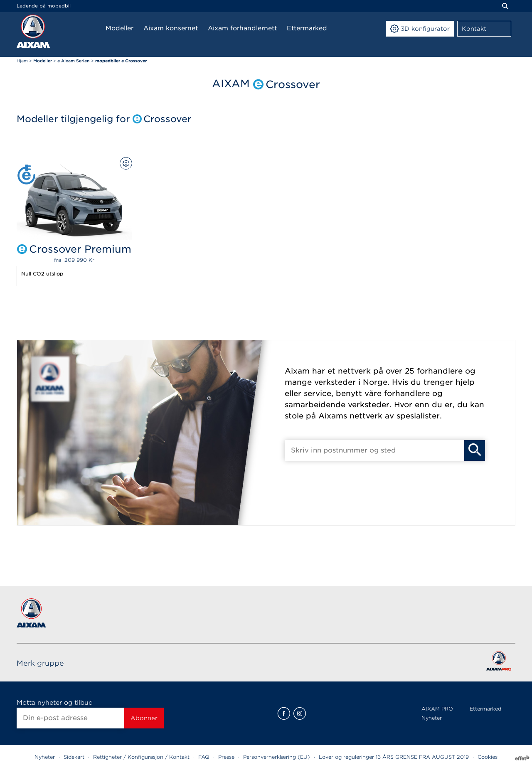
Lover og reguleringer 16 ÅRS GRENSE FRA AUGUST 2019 (394, 757)
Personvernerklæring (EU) (277, 757)
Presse (226, 757)
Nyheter (432, 718)
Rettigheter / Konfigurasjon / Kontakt (141, 757)
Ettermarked (485, 709)
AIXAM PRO (437, 709)
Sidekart (74, 757)
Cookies (488, 757)
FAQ (204, 757)
